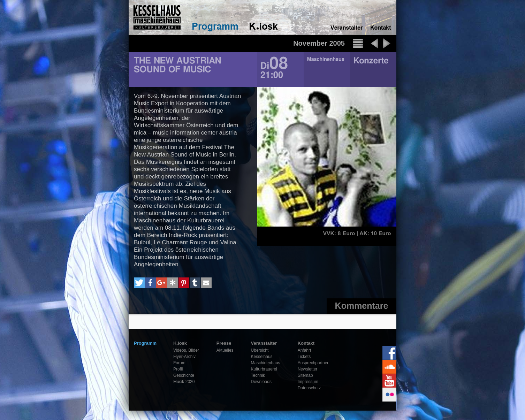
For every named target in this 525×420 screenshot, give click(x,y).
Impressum (308, 382)
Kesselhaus (262, 357)
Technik (258, 375)
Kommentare (362, 306)
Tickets (304, 357)
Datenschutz (309, 388)
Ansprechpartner (313, 363)
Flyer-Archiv (184, 357)
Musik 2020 (184, 382)
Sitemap (305, 375)
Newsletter (308, 369)
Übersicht (260, 350)
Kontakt (306, 343)
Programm (145, 343)
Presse (224, 343)
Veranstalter (264, 343)
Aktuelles (225, 350)
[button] (139, 283)
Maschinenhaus (266, 363)
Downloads (261, 382)
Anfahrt (305, 350)
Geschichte (184, 375)
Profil (178, 369)
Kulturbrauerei (264, 369)
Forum (179, 363)
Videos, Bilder (186, 350)
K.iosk (180, 343)
